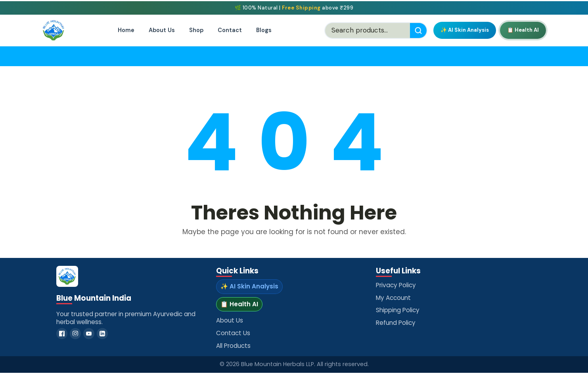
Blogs (264, 30)
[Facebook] (62, 334)
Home (126, 30)
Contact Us (233, 333)
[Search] (418, 31)
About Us (162, 30)
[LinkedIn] (102, 334)
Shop (196, 30)
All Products (233, 346)
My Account (393, 298)
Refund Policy (396, 323)
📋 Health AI (523, 30)
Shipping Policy (398, 310)
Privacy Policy (396, 285)
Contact (230, 30)
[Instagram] (75, 334)
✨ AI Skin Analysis (465, 30)
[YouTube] (89, 334)
